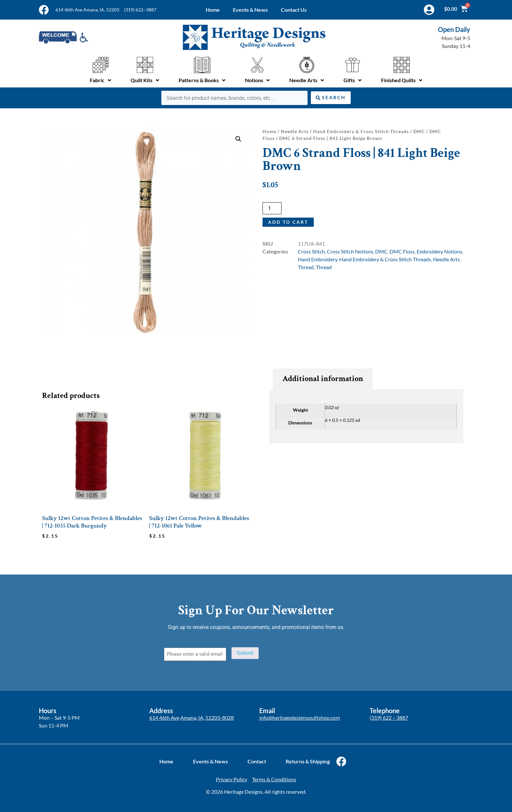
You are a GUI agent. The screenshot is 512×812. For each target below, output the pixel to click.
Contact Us (294, 10)
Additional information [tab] (323, 379)
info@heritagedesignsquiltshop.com (300, 718)
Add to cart (288, 222)
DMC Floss (402, 251)
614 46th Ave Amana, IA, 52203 (87, 10)
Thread (306, 267)
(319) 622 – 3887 (389, 718)
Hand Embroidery (318, 259)
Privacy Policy (232, 779)
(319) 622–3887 (140, 10)
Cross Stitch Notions (350, 251)
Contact (257, 761)
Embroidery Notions (440, 251)
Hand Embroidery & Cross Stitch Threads (361, 131)
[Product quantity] (272, 208)
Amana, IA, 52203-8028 (207, 718)
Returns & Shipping (308, 761)
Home (213, 10)
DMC (419, 131)
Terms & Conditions (274, 779)
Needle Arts (295, 131)
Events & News (250, 10)
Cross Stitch (311, 251)
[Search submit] (331, 98)
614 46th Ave (164, 718)
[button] (238, 139)
